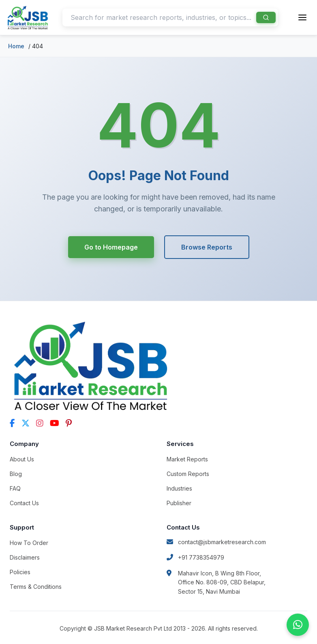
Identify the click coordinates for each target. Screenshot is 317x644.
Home (16, 46)
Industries (179, 488)
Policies (20, 572)
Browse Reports (207, 247)
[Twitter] (26, 423)
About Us (22, 459)
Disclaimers (25, 557)
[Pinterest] (69, 423)
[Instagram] (40, 423)
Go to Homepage (111, 247)
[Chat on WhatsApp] (298, 625)
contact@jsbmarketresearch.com (216, 542)
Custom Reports (188, 474)
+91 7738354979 (195, 557)
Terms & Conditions (36, 587)
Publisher (179, 503)
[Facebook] (12, 423)
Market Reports (187, 459)
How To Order (29, 543)
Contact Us (24, 503)
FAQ (15, 488)
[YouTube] (55, 423)
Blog (16, 474)
